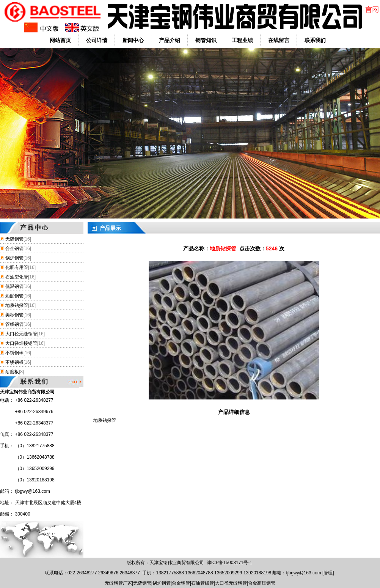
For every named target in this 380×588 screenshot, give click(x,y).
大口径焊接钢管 (21, 343)
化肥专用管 (17, 267)
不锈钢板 (14, 362)
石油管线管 (203, 583)
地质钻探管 (17, 305)
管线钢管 (14, 324)
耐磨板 (12, 372)
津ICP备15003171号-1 (229, 563)
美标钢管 (14, 315)
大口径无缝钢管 (21, 334)
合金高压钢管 (262, 583)
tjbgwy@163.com (33, 491)
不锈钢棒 (14, 353)
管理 (328, 573)
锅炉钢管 (14, 258)
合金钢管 (14, 248)
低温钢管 (14, 286)
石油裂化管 (17, 277)
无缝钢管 (14, 239)
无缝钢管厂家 (118, 583)
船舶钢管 (14, 296)
